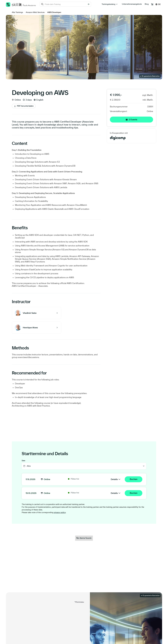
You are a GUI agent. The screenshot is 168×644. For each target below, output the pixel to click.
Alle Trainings (17, 12)
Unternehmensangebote (132, 4)
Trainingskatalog (108, 4)
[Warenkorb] (152, 4)
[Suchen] (88, 4)
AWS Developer (54, 12)
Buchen (134, 479)
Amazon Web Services (35, 12)
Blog (147, 4)
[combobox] (65, 4)
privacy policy (60, 512)
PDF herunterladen (25, 106)
